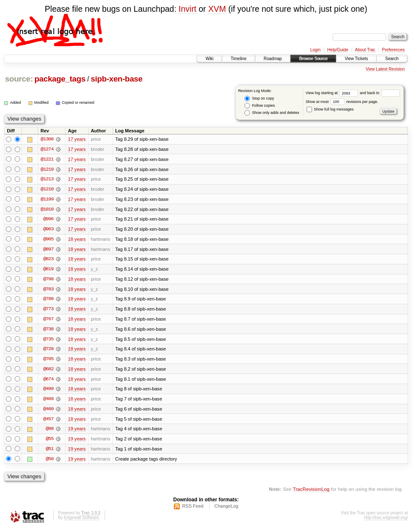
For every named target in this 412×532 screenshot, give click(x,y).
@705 (48, 361)
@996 (48, 220)
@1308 (47, 139)
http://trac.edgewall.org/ (386, 521)
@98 (50, 432)
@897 (48, 250)
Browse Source (313, 59)
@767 (48, 321)
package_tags (60, 79)
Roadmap (273, 59)
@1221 (47, 159)
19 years (77, 432)
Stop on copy (259, 99)
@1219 (47, 169)
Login (315, 50)
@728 (48, 351)
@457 (48, 421)
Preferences (394, 50)
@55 (50, 442)
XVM (217, 9)
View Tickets (356, 59)
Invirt (187, 9)
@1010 (47, 210)
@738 (48, 331)
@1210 (47, 190)
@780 (48, 300)
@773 (48, 311)
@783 (48, 290)
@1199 (47, 200)
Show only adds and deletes (272, 113)
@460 (48, 411)
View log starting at (333, 93)
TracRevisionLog (311, 492)
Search (392, 59)
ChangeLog (226, 509)
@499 (48, 391)
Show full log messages (330, 109)
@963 (48, 230)
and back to (380, 93)
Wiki (209, 59)
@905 (48, 240)
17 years (77, 139)
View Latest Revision (385, 69)
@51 (50, 452)
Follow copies (260, 106)
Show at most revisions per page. (342, 102)
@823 (48, 260)
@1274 (47, 149)
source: (19, 79)
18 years (77, 240)
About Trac (365, 50)
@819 (48, 270)
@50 (50, 462)
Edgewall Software (81, 521)
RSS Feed (193, 509)
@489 (48, 401)
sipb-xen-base (117, 79)
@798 (48, 280)
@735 (48, 341)
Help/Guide (338, 50)
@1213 (47, 179)
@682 (48, 371)
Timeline (238, 59)
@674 (48, 381)
